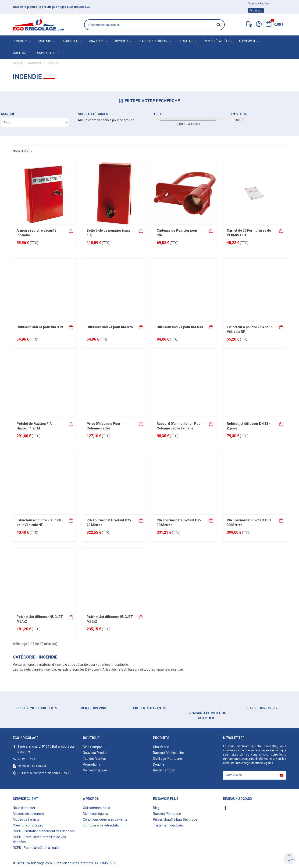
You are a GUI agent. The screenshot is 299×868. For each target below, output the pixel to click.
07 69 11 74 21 (27, 759)
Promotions (92, 764)
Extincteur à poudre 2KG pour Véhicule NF (249, 329)
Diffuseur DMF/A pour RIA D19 (40, 327)
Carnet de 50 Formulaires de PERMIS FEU (249, 233)
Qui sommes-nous (96, 808)
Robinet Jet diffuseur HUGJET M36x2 (110, 619)
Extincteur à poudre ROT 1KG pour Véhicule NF (39, 523)
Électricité (247, 41)
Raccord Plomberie (167, 814)
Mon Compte (93, 747)
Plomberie (20, 41)
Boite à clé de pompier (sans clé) (109, 233)
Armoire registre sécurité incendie (36, 233)
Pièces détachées (217, 41)
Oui (240, 120)
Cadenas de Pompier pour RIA (177, 233)
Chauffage (186, 41)
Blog (156, 808)
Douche (159, 764)
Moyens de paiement (28, 814)
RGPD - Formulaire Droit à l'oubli (36, 848)
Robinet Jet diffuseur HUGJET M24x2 (40, 619)
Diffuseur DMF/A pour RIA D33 (180, 327)
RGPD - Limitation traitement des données (44, 831)
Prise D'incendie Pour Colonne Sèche (104, 426)
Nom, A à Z (23, 151)
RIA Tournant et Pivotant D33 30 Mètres (249, 523)
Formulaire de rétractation (102, 825)
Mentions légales (262, 763)
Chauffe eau (70, 41)
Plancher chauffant (154, 41)
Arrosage (122, 41)
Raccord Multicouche (168, 753)
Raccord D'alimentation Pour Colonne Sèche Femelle (179, 426)
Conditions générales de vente (105, 819)
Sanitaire (45, 41)
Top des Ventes (94, 759)
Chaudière (97, 41)
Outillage (20, 53)
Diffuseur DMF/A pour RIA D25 (110, 327)
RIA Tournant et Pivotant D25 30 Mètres (179, 523)
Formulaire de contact (32, 766)
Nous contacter (24, 808)
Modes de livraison (27, 819)
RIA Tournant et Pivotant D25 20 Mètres (109, 523)
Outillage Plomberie (167, 759)
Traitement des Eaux (168, 825)
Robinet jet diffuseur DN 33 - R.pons (249, 426)
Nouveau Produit (95, 753)
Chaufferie (161, 747)
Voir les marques (95, 770)
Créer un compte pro (28, 825)
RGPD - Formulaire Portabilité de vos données (39, 839)
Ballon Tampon (164, 770)
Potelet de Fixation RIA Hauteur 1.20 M (34, 426)
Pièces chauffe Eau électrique (175, 819)
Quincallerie (47, 53)
